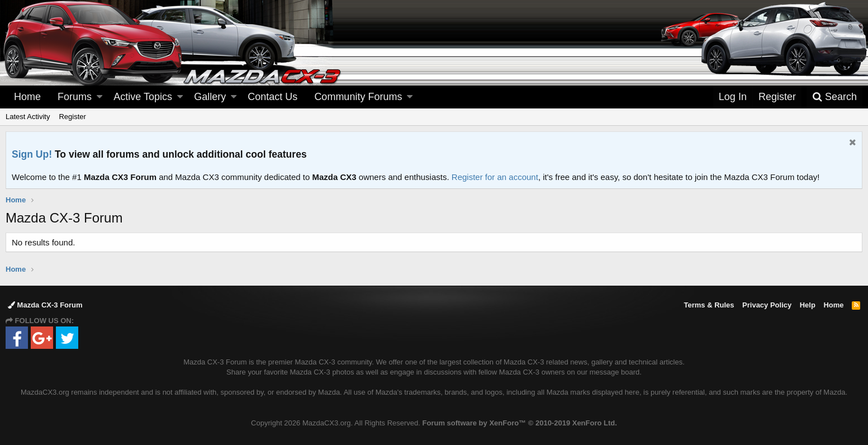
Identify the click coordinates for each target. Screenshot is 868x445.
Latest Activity (28, 117)
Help (808, 305)
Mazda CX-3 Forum (45, 305)
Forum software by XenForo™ (520, 423)
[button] (99, 97)
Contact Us (272, 97)
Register (72, 117)
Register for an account (495, 177)
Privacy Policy (767, 305)
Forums (75, 97)
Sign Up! (32, 154)
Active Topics (143, 97)
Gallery (210, 97)
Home (27, 97)
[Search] (834, 97)
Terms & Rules (709, 305)
